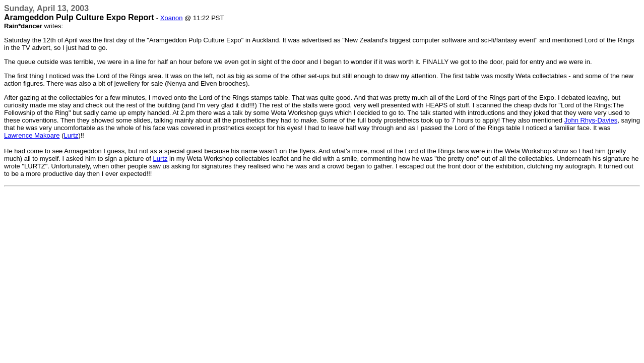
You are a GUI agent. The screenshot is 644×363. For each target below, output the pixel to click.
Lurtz (71, 135)
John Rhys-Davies (591, 120)
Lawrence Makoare (32, 135)
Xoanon (172, 18)
